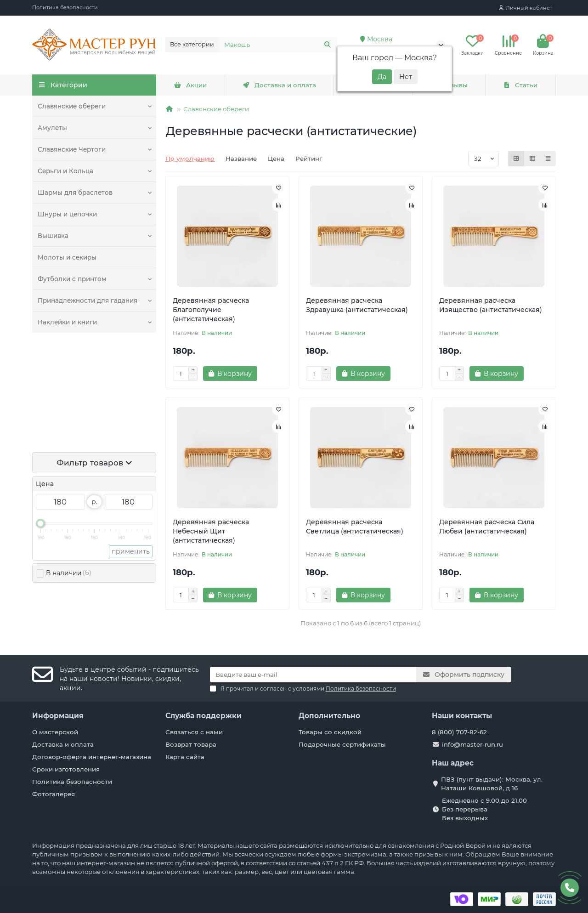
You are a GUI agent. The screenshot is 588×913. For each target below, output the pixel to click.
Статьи (520, 85)
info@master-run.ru (472, 744)
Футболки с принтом (72, 279)
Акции (190, 85)
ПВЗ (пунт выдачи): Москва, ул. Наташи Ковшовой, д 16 (492, 784)
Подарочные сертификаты (342, 744)
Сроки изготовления (66, 769)
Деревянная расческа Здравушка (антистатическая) (357, 305)
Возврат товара (191, 744)
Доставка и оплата (279, 85)
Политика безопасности (65, 7)
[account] (526, 8)
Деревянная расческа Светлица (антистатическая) (355, 527)
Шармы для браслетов (75, 193)
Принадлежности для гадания (87, 301)
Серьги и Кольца (65, 171)
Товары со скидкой (330, 732)
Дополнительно (329, 716)
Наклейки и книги (67, 322)
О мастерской (55, 732)
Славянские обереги (71, 106)
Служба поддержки (204, 716)
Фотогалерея (54, 794)
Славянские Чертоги (71, 149)
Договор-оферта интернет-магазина (92, 757)
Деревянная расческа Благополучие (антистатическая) (211, 310)
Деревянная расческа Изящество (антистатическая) (491, 305)
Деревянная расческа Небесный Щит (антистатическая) (211, 531)
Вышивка (53, 236)
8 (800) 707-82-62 (459, 732)
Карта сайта (185, 757)
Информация (58, 716)
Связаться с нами (194, 732)
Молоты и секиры (67, 257)
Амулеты (52, 128)
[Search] (278, 45)
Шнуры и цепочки (67, 214)
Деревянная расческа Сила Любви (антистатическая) (487, 527)
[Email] (313, 675)
